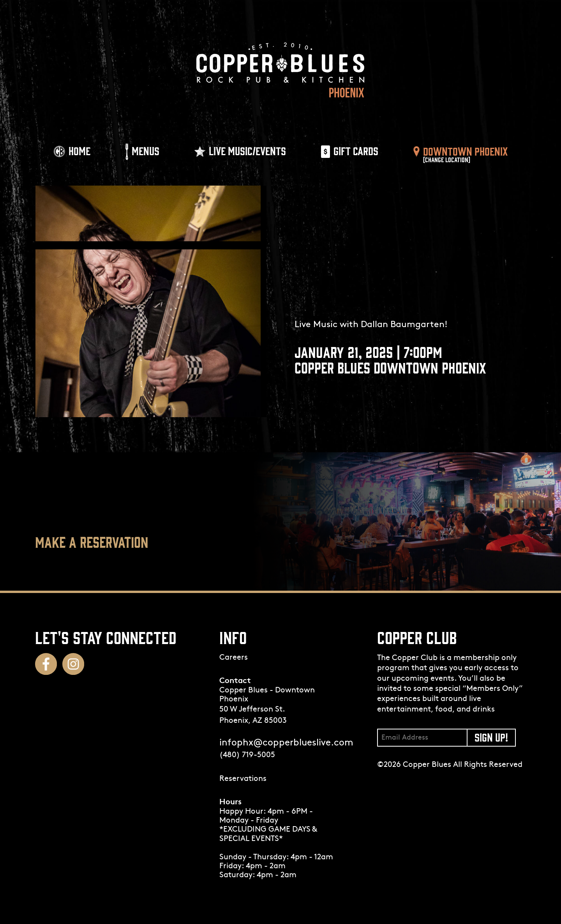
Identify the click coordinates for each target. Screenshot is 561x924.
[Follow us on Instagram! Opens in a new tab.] (73, 664)
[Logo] (280, 70)
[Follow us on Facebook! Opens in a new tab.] (46, 664)
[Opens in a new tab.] (281, 779)
